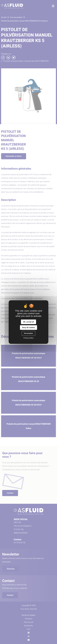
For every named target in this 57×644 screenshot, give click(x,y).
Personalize (28, 333)
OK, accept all (28, 322)
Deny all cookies (28, 328)
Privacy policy (28, 338)
